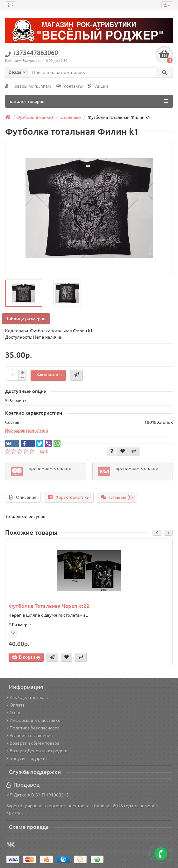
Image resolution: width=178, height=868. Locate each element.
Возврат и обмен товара (33, 743)
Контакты (69, 86)
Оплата (15, 705)
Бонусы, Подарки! (27, 758)
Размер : (17, 401)
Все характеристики (27, 430)
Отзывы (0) (117, 497)
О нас (14, 713)
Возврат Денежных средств (37, 751)
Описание (23, 497)
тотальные (70, 117)
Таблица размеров (26, 319)
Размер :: (21, 625)
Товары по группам (28, 86)
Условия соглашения (30, 736)
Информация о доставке (33, 720)
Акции (98, 86)
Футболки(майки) (35, 117)
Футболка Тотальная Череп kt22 (49, 606)
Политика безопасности (33, 728)
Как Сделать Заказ (27, 697)
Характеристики (69, 497)
